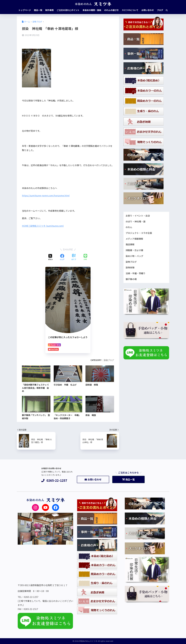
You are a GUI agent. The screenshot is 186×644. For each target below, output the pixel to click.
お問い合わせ (93, 479)
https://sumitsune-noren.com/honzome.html (46, 195)
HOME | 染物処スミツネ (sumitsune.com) (43, 226)
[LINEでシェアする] (85, 257)
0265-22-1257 (54, 480)
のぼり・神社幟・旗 (136, 221)
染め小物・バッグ (134, 256)
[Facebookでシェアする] (62, 257)
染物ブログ (109, 360)
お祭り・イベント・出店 (138, 216)
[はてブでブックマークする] (74, 257)
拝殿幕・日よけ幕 (134, 250)
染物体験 (130, 267)
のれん (129, 227)
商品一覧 (128, 479)
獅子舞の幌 (131, 279)
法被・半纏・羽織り (136, 273)
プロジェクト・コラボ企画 (139, 233)
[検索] (165, 10)
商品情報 (130, 244)
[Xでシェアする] (51, 257)
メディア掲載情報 (134, 239)
